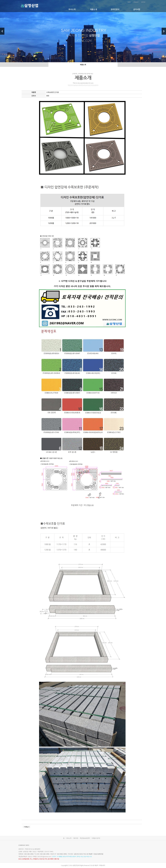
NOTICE (143, 2)
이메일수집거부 (96, 838)
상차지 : (72, 856)
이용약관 (76, 838)
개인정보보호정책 (85, 838)
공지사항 (137, 9)
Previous (2, 31)
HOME (129, 2)
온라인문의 (115, 9)
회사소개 (72, 9)
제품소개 (93, 9)
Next (164, 31)
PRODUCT (136, 2)
